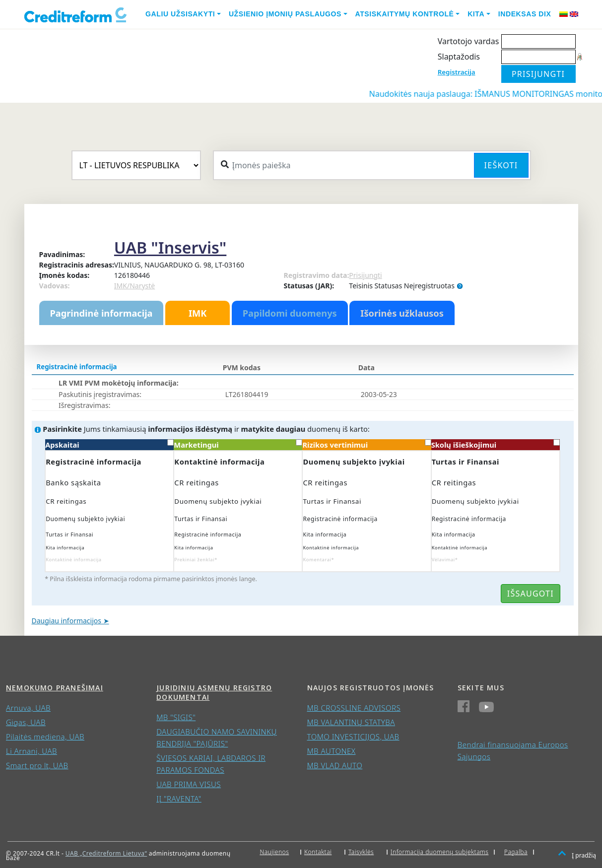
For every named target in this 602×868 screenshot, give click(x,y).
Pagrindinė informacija (101, 313)
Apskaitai (109, 444)
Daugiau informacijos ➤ (70, 621)
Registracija (457, 72)
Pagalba (516, 852)
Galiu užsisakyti (180, 14)
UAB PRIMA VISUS (189, 784)
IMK (198, 313)
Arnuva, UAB (28, 708)
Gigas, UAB (26, 722)
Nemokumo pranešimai (55, 688)
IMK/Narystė (134, 286)
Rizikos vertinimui (367, 444)
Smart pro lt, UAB (37, 765)
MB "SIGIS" (176, 717)
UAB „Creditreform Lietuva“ (106, 853)
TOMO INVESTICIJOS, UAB (353, 736)
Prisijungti (365, 275)
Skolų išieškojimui (496, 444)
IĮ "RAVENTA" (179, 799)
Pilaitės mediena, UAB (45, 736)
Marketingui (238, 444)
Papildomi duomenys (290, 313)
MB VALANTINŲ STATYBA (351, 722)
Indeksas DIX (525, 14)
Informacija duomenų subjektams (440, 852)
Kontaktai (318, 852)
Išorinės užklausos (402, 313)
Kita (476, 14)
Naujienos (274, 852)
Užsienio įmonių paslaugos (285, 14)
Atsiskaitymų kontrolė (405, 14)
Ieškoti (501, 165)
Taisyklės (361, 852)
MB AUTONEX (332, 751)
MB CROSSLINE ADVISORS (354, 708)
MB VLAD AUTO (335, 765)
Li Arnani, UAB (32, 751)
